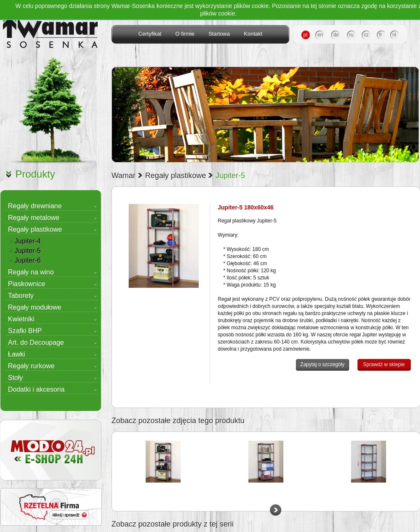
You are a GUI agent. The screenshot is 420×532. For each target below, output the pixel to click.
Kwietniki (21, 319)
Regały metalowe (34, 218)
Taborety (21, 296)
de (336, 35)
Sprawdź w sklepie (384, 364)
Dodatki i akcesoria (36, 389)
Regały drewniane (35, 206)
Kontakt (253, 34)
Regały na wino (31, 272)
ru (351, 35)
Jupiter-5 (28, 251)
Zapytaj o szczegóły (322, 364)
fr (380, 35)
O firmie (185, 34)
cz (366, 35)
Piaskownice (27, 284)
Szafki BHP (25, 331)
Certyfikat (150, 34)
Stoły (16, 378)
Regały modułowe (35, 307)
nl (394, 35)
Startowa (219, 34)
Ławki (17, 354)
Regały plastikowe (35, 229)
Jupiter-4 (28, 241)
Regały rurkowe (31, 366)
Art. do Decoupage (36, 342)
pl (305, 35)
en (320, 35)
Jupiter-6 (28, 260)
